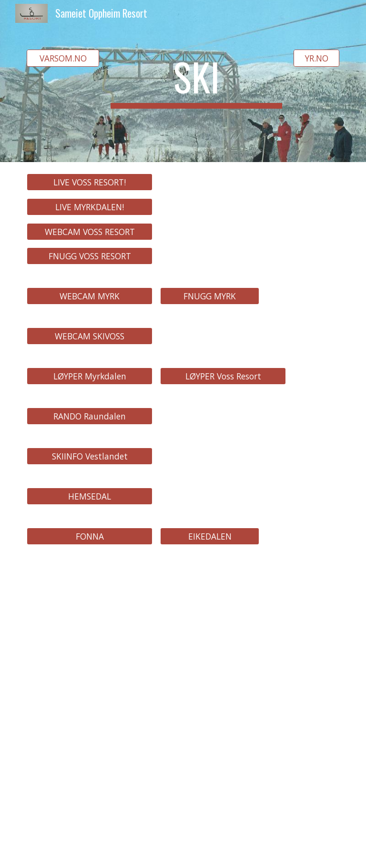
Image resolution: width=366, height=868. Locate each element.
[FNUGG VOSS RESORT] (89, 256)
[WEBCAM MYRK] (89, 296)
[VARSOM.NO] (63, 58)
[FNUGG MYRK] (209, 296)
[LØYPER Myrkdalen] (89, 376)
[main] (196, 81)
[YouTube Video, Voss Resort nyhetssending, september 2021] (89, 719)
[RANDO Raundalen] (89, 416)
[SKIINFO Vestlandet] (89, 456)
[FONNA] (89, 536)
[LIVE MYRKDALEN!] (89, 207)
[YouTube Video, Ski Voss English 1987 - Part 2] (89, 610)
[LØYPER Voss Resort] (223, 376)
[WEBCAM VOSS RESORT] (89, 231)
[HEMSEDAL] (89, 496)
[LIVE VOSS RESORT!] (89, 182)
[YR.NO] (316, 58)
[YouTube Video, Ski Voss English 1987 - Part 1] (223, 610)
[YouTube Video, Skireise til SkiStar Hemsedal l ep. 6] (89, 821)
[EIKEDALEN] (209, 536)
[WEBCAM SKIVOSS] (89, 336)
